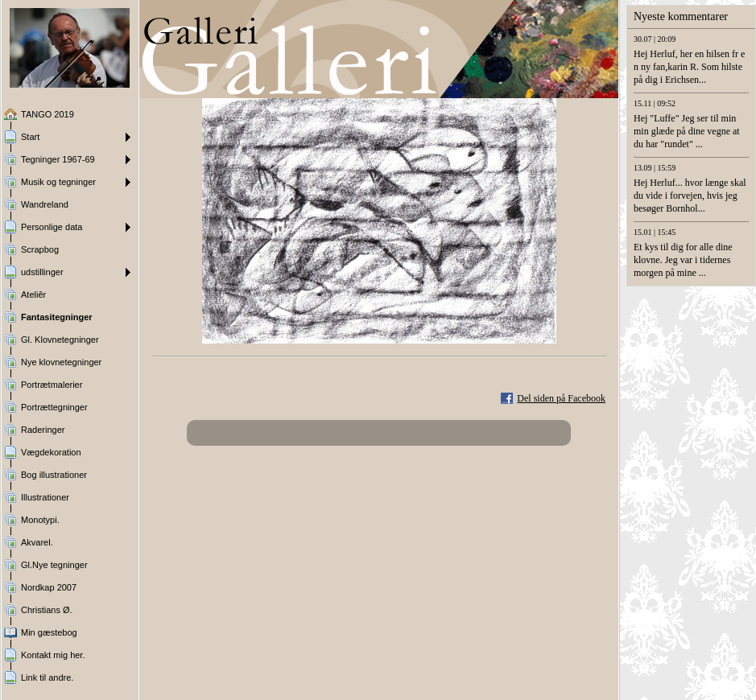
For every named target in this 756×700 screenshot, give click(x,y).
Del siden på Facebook (561, 398)
